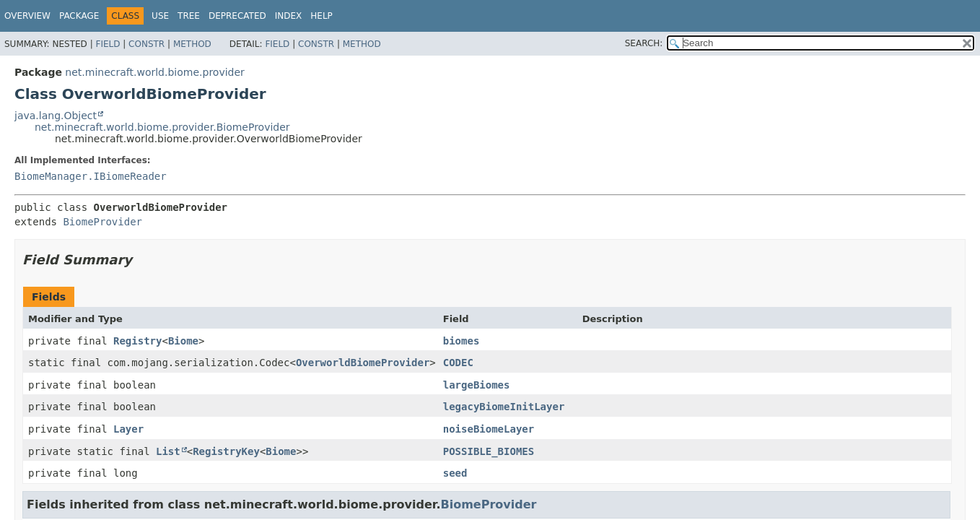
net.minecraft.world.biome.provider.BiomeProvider (162, 127)
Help (321, 16)
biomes (461, 341)
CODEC (458, 363)
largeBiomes (477, 385)
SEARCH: (644, 43)
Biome (183, 341)
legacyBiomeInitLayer (504, 407)
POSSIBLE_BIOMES (489, 451)
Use (160, 16)
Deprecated (237, 16)
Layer (128, 429)
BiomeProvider (102, 222)
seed (455, 473)
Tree (189, 16)
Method (192, 44)
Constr (146, 44)
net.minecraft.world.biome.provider (154, 72)
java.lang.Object (56, 116)
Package (79, 16)
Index (289, 16)
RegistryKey (226, 451)
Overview (27, 16)
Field (108, 44)
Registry (137, 341)
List (168, 451)
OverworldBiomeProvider (363, 363)
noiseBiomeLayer (489, 429)
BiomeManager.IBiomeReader (91, 176)
